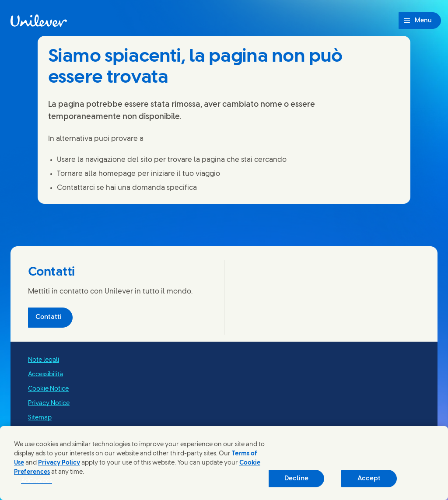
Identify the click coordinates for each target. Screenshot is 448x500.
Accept (369, 479)
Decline (296, 479)
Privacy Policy (59, 463)
